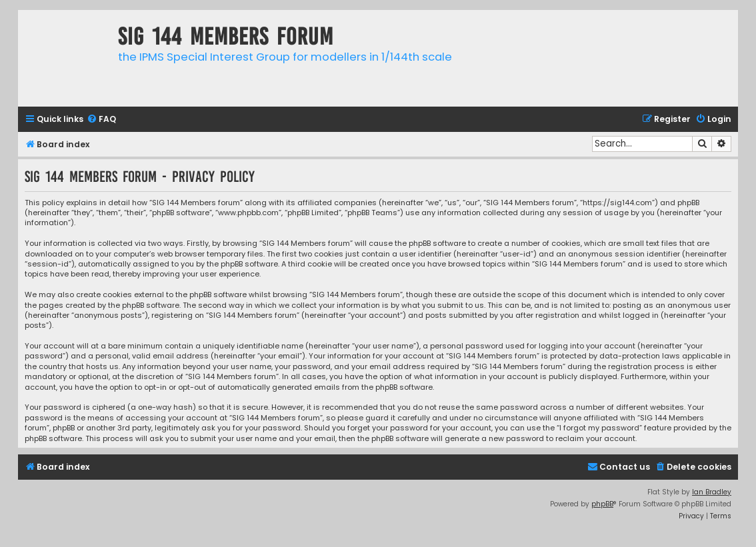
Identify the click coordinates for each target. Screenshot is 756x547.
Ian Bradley (712, 492)
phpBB (602, 504)
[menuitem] (101, 120)
